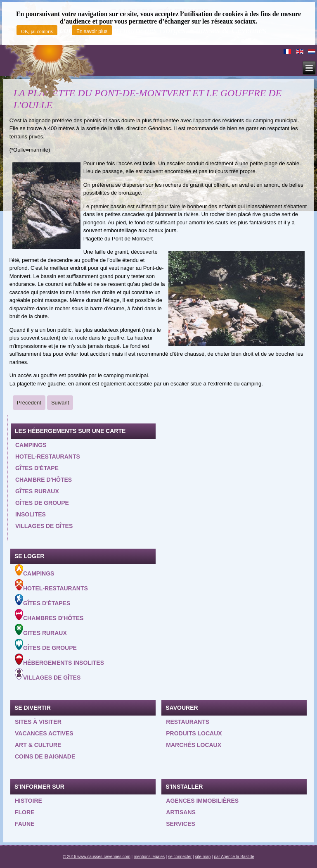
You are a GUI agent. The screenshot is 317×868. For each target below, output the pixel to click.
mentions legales (149, 857)
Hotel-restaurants (48, 457)
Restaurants (188, 722)
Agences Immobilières (202, 801)
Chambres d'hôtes (49, 615)
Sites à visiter (38, 722)
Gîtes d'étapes (43, 600)
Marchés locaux (194, 745)
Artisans (181, 812)
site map (203, 857)
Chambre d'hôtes (44, 480)
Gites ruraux (41, 630)
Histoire (28, 801)
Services (181, 824)
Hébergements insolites (59, 660)
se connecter (180, 857)
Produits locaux (194, 733)
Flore (25, 812)
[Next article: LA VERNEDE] (60, 403)
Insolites (31, 514)
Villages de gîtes (44, 526)
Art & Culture (38, 745)
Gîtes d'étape (37, 468)
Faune (25, 824)
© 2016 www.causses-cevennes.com (97, 857)
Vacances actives (44, 733)
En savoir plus (92, 31)
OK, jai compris (37, 31)
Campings (31, 445)
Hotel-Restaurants (51, 585)
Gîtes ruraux (37, 491)
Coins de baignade (45, 756)
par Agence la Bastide (234, 857)
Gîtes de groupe (42, 503)
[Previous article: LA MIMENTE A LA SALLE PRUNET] (29, 403)
